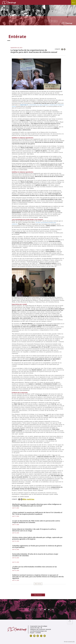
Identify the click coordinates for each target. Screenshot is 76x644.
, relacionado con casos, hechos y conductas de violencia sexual (38, 106)
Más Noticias (38, 595)
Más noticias (38, 584)
